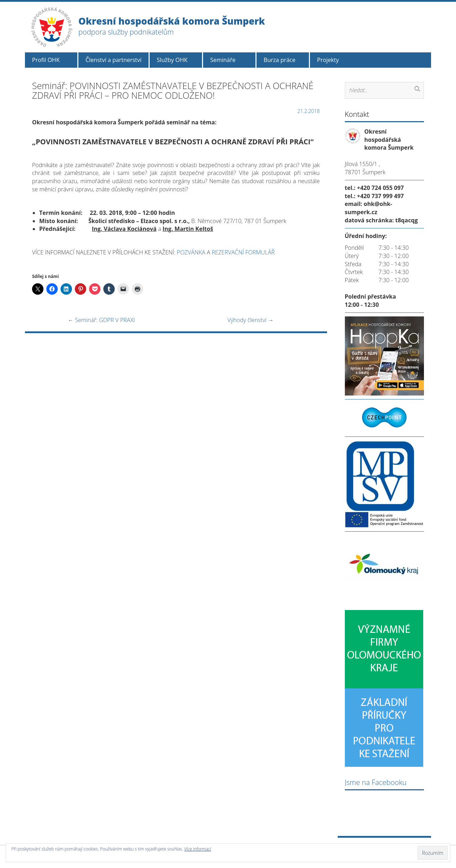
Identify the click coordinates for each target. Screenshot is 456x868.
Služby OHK (172, 60)
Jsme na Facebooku (376, 782)
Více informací (198, 849)
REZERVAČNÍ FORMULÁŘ (243, 252)
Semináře (223, 60)
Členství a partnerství (113, 60)
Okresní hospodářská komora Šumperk (172, 21)
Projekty (328, 60)
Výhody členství (250, 320)
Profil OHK (46, 60)
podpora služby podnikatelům (126, 32)
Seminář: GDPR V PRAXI (101, 320)
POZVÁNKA (191, 252)
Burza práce (279, 60)
